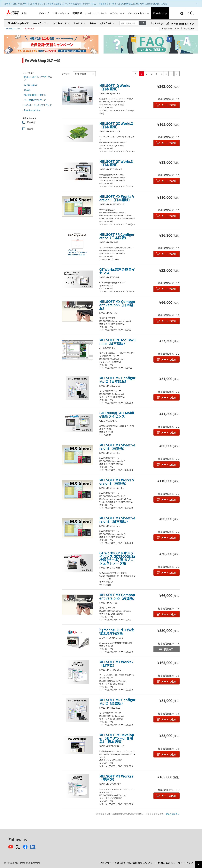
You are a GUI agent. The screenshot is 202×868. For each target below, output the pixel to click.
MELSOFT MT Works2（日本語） (116, 663)
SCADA (27, 90)
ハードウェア (39, 23)
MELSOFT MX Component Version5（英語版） (118, 596)
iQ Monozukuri (31, 85)
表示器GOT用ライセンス (35, 95)
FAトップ (44, 13)
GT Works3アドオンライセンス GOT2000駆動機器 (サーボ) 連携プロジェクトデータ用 (117, 558)
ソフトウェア (60, 23)
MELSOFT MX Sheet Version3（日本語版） (117, 520)
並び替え (66, 74)
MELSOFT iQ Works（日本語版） (115, 87)
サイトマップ (186, 863)
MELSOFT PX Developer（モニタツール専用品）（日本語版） (117, 738)
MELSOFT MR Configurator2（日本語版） (117, 379)
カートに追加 (168, 105)
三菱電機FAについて (171, 28)
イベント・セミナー (139, 13)
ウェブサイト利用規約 (112, 863)
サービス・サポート (96, 13)
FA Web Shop (160, 13)
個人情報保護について (140, 863)
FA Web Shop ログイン (182, 24)
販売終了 (168, 650)
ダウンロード (117, 13)
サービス (78, 23)
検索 (143, 23)
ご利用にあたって (165, 863)
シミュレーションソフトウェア (38, 105)
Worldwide (182, 13)
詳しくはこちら (173, 814)
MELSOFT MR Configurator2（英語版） (117, 701)
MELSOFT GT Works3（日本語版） (116, 163)
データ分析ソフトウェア (35, 100)
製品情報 (77, 13)
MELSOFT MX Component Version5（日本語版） (117, 305)
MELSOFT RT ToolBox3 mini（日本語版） (117, 341)
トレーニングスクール (101, 23)
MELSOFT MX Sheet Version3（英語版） (117, 447)
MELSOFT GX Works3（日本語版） (116, 125)
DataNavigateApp (32, 110)
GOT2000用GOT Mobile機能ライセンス (117, 414)
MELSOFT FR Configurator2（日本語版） (117, 236)
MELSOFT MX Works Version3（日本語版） (117, 198)
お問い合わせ (189, 28)
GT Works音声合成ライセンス (117, 271)
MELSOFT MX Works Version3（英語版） (117, 482)
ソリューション (61, 13)
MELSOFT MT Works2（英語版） (116, 778)
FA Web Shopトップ (18, 23)
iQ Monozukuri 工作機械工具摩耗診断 (117, 631)
